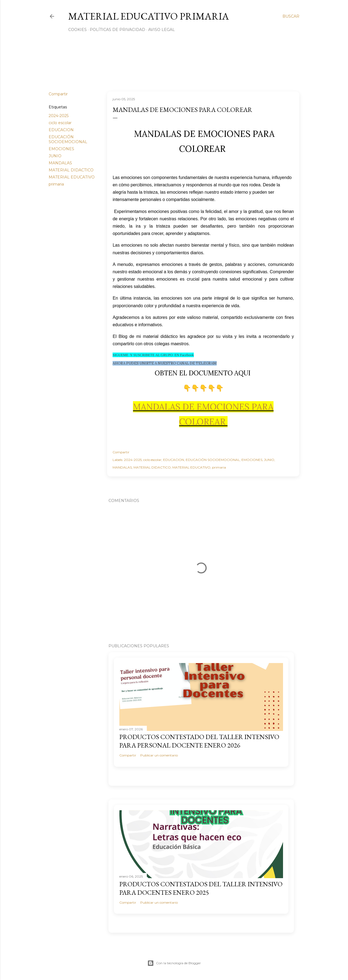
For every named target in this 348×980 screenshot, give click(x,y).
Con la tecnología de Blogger (174, 963)
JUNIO (55, 156)
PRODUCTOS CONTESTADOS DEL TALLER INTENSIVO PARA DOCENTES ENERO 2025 (201, 888)
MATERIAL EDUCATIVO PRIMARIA (149, 16)
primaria (56, 184)
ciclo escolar (60, 123)
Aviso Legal (161, 30)
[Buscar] (291, 16)
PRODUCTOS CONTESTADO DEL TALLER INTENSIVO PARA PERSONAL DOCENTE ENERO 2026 (199, 741)
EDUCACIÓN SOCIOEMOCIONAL (68, 139)
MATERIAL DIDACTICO (71, 170)
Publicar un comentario (159, 755)
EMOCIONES (61, 149)
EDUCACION (61, 130)
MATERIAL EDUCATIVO (72, 177)
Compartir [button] (58, 94)
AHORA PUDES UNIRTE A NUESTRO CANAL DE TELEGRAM (165, 363)
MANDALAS (60, 163)
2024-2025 (59, 116)
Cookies (77, 30)
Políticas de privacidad (117, 30)
